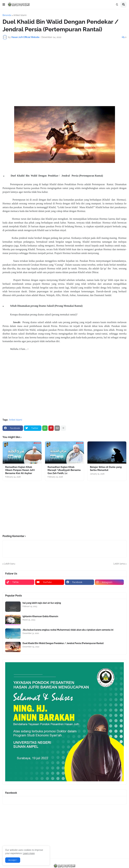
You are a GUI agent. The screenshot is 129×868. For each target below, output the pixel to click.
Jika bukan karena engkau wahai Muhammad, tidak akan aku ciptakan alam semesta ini (68, 630)
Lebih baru (10, 564)
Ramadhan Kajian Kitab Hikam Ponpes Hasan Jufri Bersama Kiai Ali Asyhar (20, 470)
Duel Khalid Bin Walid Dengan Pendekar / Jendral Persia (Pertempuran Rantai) (63, 643)
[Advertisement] (64, 66)
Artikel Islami (20, 15)
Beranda (7, 15)
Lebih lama (119, 564)
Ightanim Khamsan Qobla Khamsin (40, 616)
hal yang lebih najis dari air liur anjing (42, 603)
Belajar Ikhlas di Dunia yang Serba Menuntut (106, 469)
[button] (4, 5)
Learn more (29, 853)
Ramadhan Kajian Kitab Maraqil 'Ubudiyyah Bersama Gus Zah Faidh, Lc (64, 470)
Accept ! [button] (13, 860)
